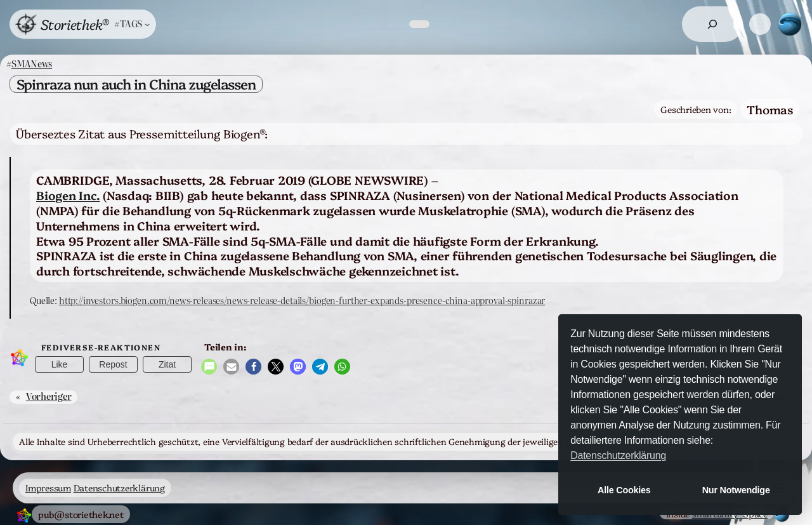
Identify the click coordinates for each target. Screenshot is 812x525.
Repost (113, 364)
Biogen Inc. (68, 195)
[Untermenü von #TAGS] (132, 24)
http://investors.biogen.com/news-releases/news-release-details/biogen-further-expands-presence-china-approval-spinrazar (302, 300)
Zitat (167, 364)
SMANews (32, 63)
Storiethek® (74, 24)
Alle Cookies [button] (624, 490)
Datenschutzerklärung (119, 488)
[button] (209, 367)
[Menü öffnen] (760, 24)
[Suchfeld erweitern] (712, 24)
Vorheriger (49, 396)
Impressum (48, 488)
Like (60, 364)
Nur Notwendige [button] (736, 490)
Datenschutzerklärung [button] (618, 455)
